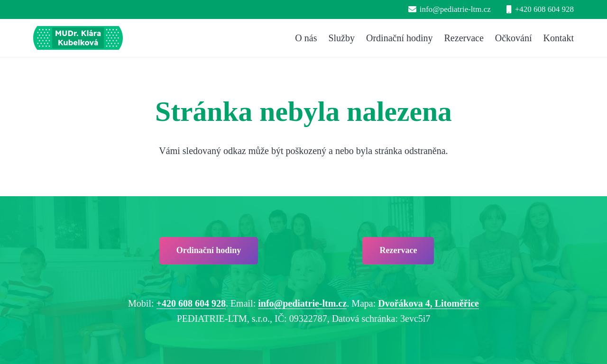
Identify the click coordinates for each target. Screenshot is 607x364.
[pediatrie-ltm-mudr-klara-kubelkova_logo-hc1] (78, 38)
